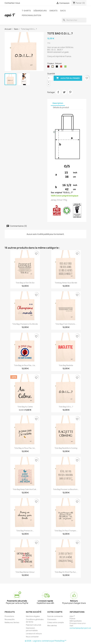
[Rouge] (62, 67)
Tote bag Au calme (25, 407)
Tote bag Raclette (66, 365)
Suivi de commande (55, 616)
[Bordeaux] (49, 67)
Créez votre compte (56, 622)
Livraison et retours (34, 634)
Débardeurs (40, 11)
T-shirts (26, 11)
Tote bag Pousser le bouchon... (66, 489)
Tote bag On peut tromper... (66, 531)
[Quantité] (50, 78)
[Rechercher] (74, 20)
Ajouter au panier (68, 78)
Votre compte (55, 612)
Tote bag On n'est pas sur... (66, 572)
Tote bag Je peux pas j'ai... (25, 448)
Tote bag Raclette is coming (66, 448)
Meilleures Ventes (12, 622)
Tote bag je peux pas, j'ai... (25, 365)
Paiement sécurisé (34, 625)
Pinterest (70, 92)
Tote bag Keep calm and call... (25, 489)
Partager (58, 92)
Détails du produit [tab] (61, 107)
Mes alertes (52, 625)
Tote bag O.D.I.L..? (66, 407)
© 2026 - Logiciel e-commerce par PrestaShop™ (46, 641)
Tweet (64, 92)
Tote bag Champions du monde (25, 324)
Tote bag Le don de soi (25, 283)
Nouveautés (10, 619)
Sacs (63, 11)
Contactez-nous (12, 3)
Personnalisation (31, 15)
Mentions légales (33, 616)
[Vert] (66, 67)
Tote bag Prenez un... (25, 531)
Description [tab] (58, 103)
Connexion (52, 619)
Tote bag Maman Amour (25, 572)
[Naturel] (53, 67)
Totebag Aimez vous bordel (66, 283)
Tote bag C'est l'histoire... (66, 324)
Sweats (53, 11)
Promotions (9, 616)
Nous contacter (32, 637)
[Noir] (57, 67)
